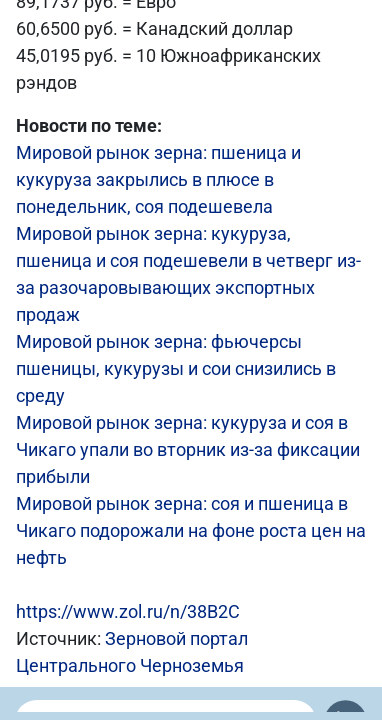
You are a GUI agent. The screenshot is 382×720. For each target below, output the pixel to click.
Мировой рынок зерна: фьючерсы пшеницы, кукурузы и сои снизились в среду (176, 368)
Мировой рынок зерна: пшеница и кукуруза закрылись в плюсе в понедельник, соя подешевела (158, 179)
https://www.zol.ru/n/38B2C (128, 611)
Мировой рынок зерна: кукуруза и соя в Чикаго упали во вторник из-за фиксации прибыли (188, 449)
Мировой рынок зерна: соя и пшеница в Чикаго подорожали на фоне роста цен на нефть (191, 530)
